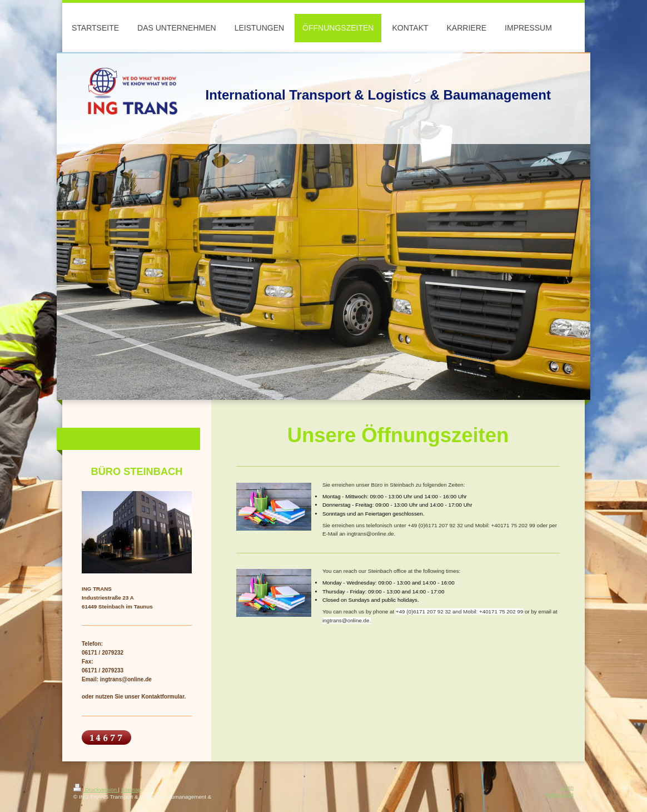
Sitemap (131, 789)
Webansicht (559, 794)
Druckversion (96, 789)
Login (567, 787)
